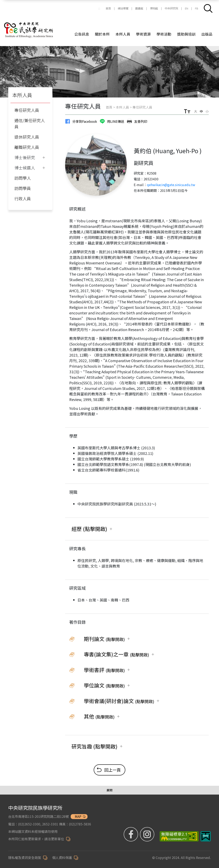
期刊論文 (104, 639)
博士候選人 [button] (25, 168)
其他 (99, 716)
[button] (208, 8)
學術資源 (143, 34)
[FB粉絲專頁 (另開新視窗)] (132, 834)
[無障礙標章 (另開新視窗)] (178, 836)
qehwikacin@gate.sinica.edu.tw (171, 185)
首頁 (108, 8)
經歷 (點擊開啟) (89, 529)
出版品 (207, 34)
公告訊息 (82, 34)
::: (99, 8)
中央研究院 (171, 8)
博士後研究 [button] (25, 157)
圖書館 (139, 8)
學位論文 (104, 685)
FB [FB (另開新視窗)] (197, 8)
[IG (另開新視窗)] (148, 834)
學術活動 (164, 34)
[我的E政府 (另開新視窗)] (206, 836)
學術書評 (104, 670)
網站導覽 (123, 8)
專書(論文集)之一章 (116, 654)
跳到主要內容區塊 (2, 2)
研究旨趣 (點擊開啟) (95, 746)
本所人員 (123, 34)
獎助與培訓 (186, 34)
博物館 (154, 8)
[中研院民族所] (34, 25)
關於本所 (102, 34)
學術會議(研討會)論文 (119, 701)
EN (187, 8)
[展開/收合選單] (109, 790)
